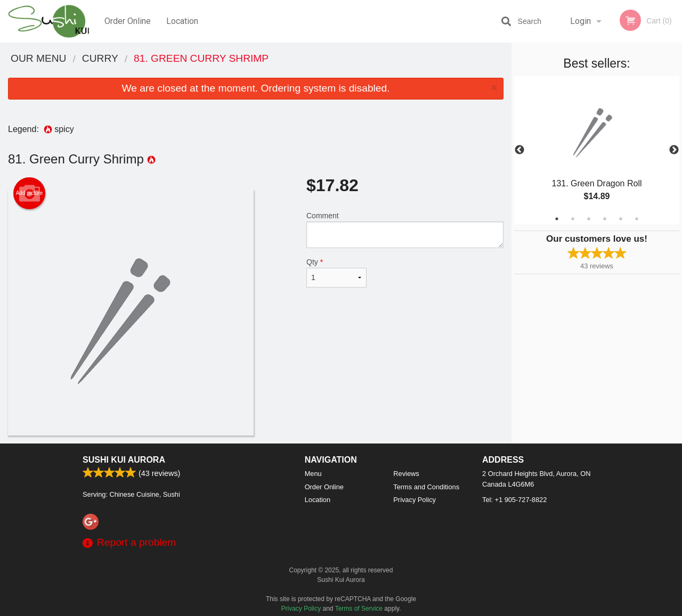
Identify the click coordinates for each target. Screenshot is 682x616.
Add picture (30, 193)
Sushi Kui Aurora (124, 460)
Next (674, 150)
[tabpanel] (597, 150)
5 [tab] (621, 219)
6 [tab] (637, 219)
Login (580, 21)
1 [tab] (557, 219)
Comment (405, 230)
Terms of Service (359, 609)
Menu (313, 474)
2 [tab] (573, 219)
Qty (336, 273)
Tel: (514, 500)
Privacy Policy (415, 500)
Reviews (406, 474)
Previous (519, 150)
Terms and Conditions (426, 487)
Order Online (128, 21)
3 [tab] (589, 219)
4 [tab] (605, 219)
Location (182, 21)
